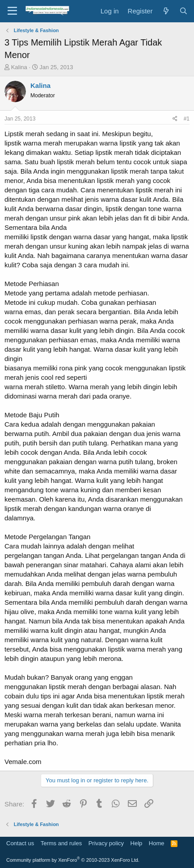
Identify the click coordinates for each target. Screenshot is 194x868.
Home (157, 843)
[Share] (175, 119)
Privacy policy (106, 843)
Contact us (20, 843)
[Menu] (12, 11)
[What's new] (166, 11)
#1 (187, 119)
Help (137, 843)
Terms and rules (61, 843)
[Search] (183, 11)
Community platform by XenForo (73, 860)
